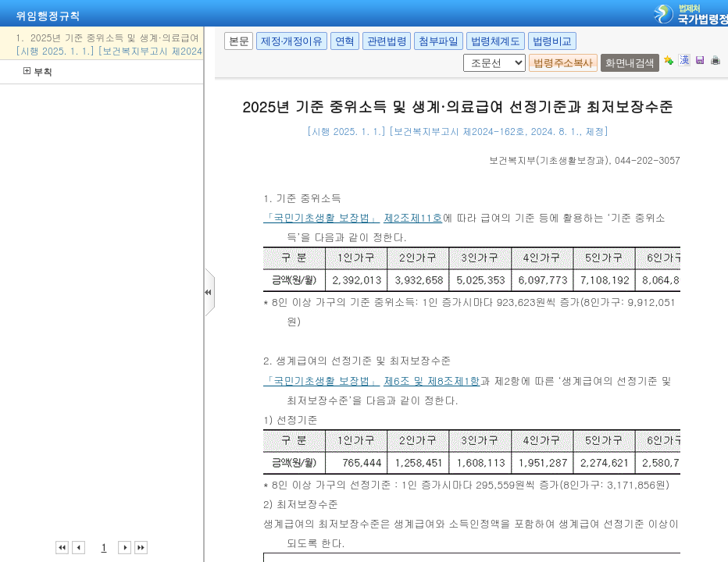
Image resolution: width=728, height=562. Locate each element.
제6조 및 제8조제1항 (432, 381)
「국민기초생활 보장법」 (321, 217)
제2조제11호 (413, 217)
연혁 (345, 41)
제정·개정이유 (291, 41)
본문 (239, 41)
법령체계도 (496, 41)
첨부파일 (438, 41)
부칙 (38, 71)
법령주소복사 (563, 63)
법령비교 (552, 41)
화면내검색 (630, 63)
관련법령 (387, 41)
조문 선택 (468, 54)
